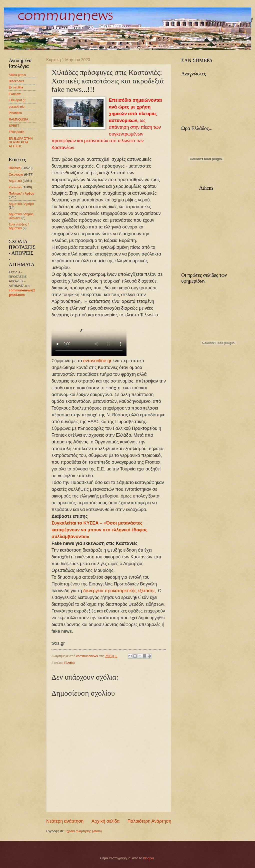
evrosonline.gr (98, 361)
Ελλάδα (69, 663)
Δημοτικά (15, 181)
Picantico (15, 113)
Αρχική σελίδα (105, 821)
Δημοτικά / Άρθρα (21, 204)
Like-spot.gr (17, 100)
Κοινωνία (15, 187)
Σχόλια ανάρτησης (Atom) (83, 831)
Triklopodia (17, 132)
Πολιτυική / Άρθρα (21, 194)
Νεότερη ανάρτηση (65, 821)
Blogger (148, 858)
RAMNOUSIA (18, 119)
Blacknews (16, 81)
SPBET (14, 126)
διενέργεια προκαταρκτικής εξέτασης (119, 591)
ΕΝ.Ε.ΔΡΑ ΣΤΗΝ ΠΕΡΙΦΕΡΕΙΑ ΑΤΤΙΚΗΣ (21, 142)
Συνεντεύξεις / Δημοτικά (19, 226)
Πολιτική (15, 168)
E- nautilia (16, 87)
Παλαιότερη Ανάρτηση (149, 821)
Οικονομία (16, 174)
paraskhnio (17, 107)
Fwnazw (15, 94)
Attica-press (17, 75)
